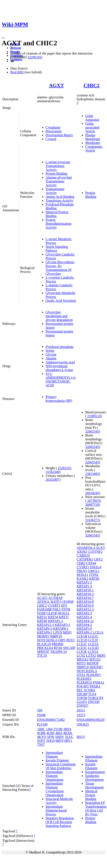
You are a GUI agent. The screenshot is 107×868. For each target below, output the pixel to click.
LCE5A (93, 652)
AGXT (56, 85)
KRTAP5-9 (84, 629)
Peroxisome (54, 131)
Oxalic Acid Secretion (61, 301)
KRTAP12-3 (46, 625)
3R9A (67, 729)
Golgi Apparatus (92, 118)
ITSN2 (94, 575)
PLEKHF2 (84, 679)
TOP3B (82, 698)
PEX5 (70, 640)
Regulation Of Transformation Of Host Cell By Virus (96, 808)
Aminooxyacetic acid (60, 362)
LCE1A (98, 632)
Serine (50, 351)
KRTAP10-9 (85, 606)
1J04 (49, 729)
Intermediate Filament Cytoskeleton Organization (55, 789)
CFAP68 (68, 602)
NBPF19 (56, 636)
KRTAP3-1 (62, 625)
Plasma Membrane (93, 137)
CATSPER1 (85, 559)
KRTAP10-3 (85, 594)
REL (80, 690)
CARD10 (83, 555)
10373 (81, 715)
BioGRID (17, 72)
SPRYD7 (43, 652)
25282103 (65, 468)
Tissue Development (94, 785)
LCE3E (82, 652)
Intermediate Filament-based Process (56, 810)
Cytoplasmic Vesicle (94, 149)
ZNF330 (94, 702)
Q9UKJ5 (83, 724)
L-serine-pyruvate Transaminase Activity (58, 166)
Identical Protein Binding (91, 795)
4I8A (59, 733)
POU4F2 (83, 686)
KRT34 (53, 617)
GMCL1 (94, 571)
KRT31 (42, 617)
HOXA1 (64, 613)
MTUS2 (95, 659)
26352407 (52, 480)
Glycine (51, 354)
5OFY (41, 741)
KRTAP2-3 (84, 613)
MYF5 (81, 663)
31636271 (92, 520)
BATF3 (56, 602)
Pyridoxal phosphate (60, 347)
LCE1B (82, 636)
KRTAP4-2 (84, 625)
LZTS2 (91, 656)
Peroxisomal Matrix (59, 135)
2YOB (58, 729)
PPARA (95, 686)
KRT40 (42, 621)
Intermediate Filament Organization (54, 776)
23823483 (92, 474)
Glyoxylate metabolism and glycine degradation (59, 316)
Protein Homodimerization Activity (59, 224)
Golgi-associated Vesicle (92, 127)
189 (40, 710)
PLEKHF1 (94, 675)
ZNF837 (82, 706)
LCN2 (81, 656)
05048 (41, 715)
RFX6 (58, 648)
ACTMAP (55, 598)
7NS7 (41, 745)
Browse (16, 48)
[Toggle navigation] (3, 38)
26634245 (92, 493)
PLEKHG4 (84, 682)
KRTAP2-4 (84, 617)
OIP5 (62, 640)
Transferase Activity (59, 200)
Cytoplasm (53, 127)
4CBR (41, 733)
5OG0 (50, 741)
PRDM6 (58, 644)
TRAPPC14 (58, 652)
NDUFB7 (96, 667)
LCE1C (93, 636)
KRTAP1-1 (56, 621)
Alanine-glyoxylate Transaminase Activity (59, 181)
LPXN (58, 632)
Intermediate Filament (54, 755)
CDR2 (81, 563)
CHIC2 (91, 85)
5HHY (59, 737)
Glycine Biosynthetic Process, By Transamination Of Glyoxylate (60, 268)
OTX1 (81, 675)
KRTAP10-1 (85, 590)
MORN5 (43, 636)
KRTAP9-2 (45, 632)
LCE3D (93, 648)
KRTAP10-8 (85, 602)
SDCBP (82, 694)
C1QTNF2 (95, 552)
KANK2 (82, 579)
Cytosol (51, 139)
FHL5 (56, 609)
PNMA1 (98, 682)
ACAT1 (42, 598)
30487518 (92, 505)
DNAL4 (96, 567)
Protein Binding (56, 174)
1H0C (41, 729)
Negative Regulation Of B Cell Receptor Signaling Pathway (60, 822)
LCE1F (93, 640)
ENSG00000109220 (91, 720)
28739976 (94, 501)
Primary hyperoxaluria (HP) (59, 399)
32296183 (34, 57)
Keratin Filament (57, 760)
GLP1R (52, 613)
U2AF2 (82, 702)
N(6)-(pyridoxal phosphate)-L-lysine (59, 368)
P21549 (42, 724)
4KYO (42, 737)
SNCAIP (69, 648)
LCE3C (82, 648)
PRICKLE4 (45, 648)
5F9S (51, 737)
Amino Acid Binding (60, 197)
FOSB (41, 613)
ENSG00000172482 (51, 720)
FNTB (66, 609)
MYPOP (93, 663)
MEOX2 (82, 659)
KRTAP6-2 (84, 632)
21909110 (94, 416)
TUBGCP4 (96, 698)
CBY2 (98, 559)
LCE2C (82, 644)
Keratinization (95, 772)
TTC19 (42, 656)
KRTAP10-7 (85, 598)
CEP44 (91, 563)
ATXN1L (43, 602)
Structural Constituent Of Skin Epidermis (61, 766)
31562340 (52, 472)
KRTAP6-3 (45, 629)
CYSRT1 (54, 606)
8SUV (81, 737)
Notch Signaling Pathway (57, 249)
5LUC (69, 737)
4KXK (68, 733)
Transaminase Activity (55, 191)
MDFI (67, 632)
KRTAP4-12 (85, 621)
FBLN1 (82, 571)
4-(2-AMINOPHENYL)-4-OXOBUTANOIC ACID (61, 379)
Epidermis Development (94, 778)
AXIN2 (82, 552)
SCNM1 (90, 690)
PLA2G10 (44, 644)
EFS (64, 606)
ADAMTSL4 (86, 548)
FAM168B (44, 609)
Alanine (51, 358)
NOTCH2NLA (47, 640)
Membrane (93, 143)
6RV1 (68, 741)
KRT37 (64, 617)
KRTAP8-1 (61, 629)
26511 (81, 710)
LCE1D (82, 640)
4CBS (51, 733)
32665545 (92, 431)
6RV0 (59, 741)
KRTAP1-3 (84, 586)
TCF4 (92, 694)
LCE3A (93, 644)
